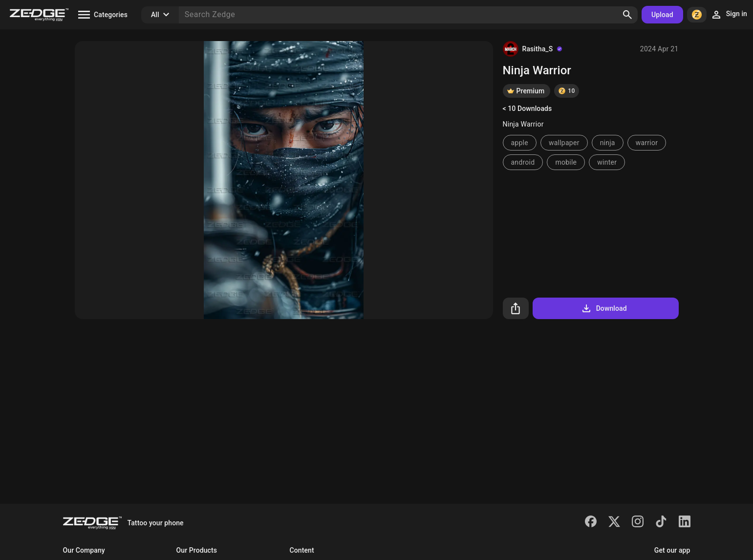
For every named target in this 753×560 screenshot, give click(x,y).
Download (604, 308)
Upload (662, 15)
